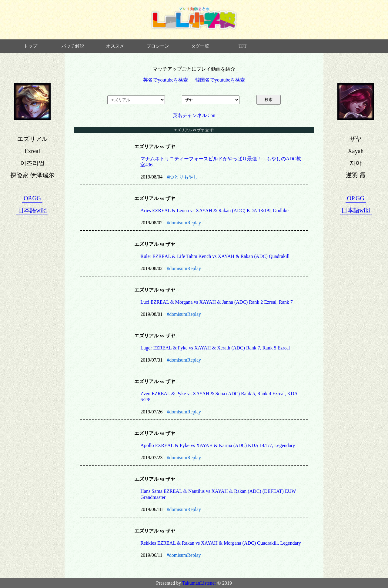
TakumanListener (199, 583)
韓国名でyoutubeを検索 (220, 80)
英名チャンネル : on (194, 115)
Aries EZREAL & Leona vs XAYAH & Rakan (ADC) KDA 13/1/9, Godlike (214, 210)
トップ (30, 46)
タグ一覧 (200, 46)
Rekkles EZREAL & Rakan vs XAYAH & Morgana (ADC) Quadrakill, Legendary (221, 543)
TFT (243, 46)
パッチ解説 (73, 46)
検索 (269, 100)
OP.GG (32, 198)
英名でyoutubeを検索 (166, 80)
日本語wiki (32, 210)
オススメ (115, 46)
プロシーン (158, 46)
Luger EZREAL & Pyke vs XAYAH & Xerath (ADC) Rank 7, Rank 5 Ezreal (215, 348)
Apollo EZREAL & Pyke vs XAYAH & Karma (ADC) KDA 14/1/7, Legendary (218, 445)
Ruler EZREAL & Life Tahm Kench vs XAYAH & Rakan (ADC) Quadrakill (215, 256)
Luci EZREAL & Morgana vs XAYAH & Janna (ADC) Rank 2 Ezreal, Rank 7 (216, 302)
